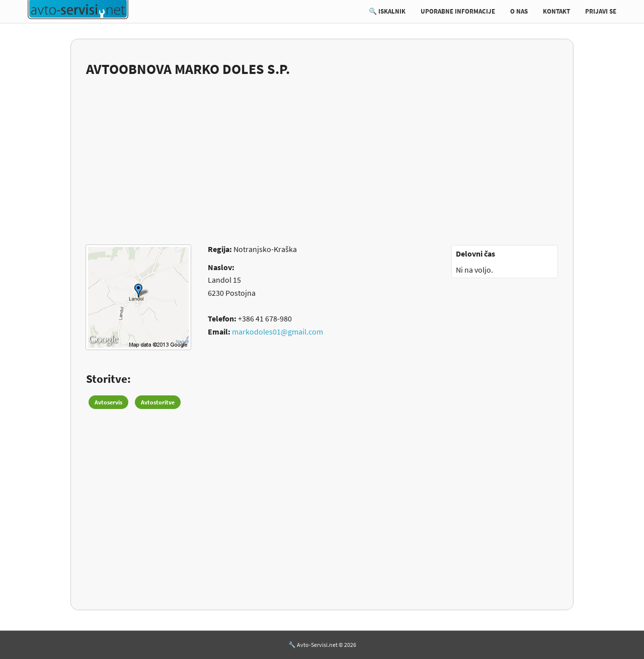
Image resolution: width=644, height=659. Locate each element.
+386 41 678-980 (265, 318)
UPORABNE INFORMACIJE (458, 11)
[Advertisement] (322, 154)
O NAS (519, 11)
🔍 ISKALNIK (387, 11)
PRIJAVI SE (601, 11)
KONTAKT (556, 11)
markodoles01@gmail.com (277, 332)
